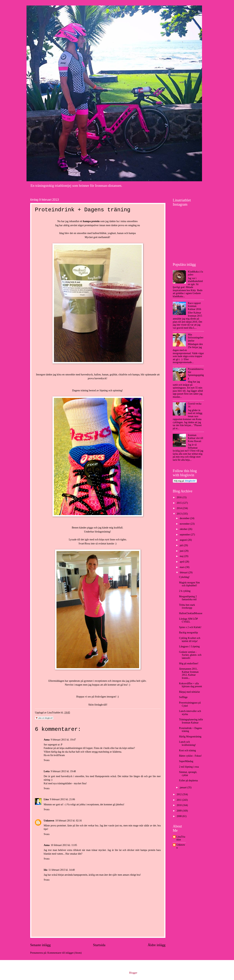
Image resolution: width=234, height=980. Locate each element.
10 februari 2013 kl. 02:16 (69, 821)
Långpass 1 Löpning (189, 646)
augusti (184, 540)
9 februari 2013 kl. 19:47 (63, 740)
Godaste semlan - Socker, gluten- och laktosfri (190, 655)
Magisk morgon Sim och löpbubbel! (189, 584)
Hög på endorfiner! (189, 663)
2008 (179, 816)
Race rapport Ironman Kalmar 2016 (195, 306)
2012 (179, 794)
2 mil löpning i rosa (189, 767)
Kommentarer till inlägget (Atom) (64, 953)
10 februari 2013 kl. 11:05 (64, 845)
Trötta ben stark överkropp (187, 606)
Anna (47, 740)
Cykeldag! (184, 577)
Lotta (47, 771)
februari (184, 572)
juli (182, 545)
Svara (47, 760)
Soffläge (183, 697)
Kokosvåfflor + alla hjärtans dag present (190, 685)
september (185, 535)
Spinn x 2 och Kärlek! (190, 627)
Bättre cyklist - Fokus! (190, 756)
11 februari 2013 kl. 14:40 (62, 870)
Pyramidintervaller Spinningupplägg (196, 374)
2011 (179, 800)
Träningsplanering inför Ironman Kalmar (191, 721)
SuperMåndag (186, 761)
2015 (179, 503)
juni (182, 551)
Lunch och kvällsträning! (187, 743)
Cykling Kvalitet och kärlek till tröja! (190, 640)
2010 (179, 805)
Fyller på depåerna (188, 781)
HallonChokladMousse (191, 613)
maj (182, 556)
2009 (179, 811)
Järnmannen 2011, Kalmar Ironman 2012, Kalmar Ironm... (189, 673)
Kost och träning (187, 750)
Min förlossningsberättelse (196, 338)
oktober (184, 529)
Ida (46, 870)
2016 (179, 497)
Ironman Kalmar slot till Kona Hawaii (196, 438)
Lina (46, 799)
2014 (179, 508)
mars (182, 567)
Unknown (49, 821)
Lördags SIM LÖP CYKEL (188, 620)
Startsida (99, 945)
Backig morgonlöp (188, 633)
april (182, 562)
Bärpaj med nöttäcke (189, 692)
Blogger (133, 973)
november (185, 524)
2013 (179, 514)
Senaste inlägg (40, 945)
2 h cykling (185, 591)
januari (184, 787)
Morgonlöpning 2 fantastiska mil (188, 598)
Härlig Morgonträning (190, 737)
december (185, 518)
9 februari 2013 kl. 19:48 (63, 771)
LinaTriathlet (181, 838)
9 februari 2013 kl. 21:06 (63, 799)
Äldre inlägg (157, 945)
